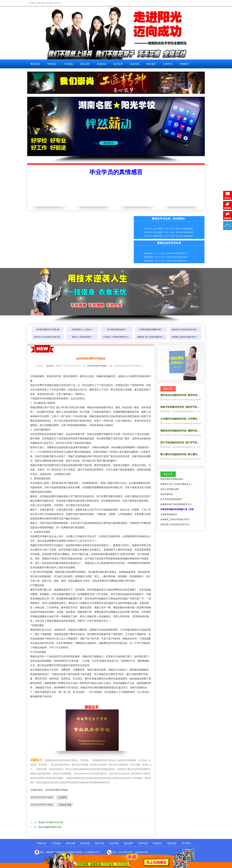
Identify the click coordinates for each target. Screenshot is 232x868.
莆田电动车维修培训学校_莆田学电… (180, 395)
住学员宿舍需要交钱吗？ (117, 330)
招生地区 (172, 843)
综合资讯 (135, 64)
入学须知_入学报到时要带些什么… (117, 337)
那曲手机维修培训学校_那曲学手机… (180, 407)
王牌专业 (168, 64)
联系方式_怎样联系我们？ (82, 337)
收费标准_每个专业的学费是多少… (151, 337)
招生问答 (85, 64)
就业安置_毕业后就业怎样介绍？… (185, 330)
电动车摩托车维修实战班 (172, 479)
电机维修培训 (167, 494)
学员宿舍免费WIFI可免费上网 (48, 330)
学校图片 (184, 64)
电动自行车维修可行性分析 (51, 822)
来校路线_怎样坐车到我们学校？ (175, 519)
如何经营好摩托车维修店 (97, 366)
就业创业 (101, 64)
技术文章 (118, 64)
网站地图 (41, 3)
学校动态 (52, 64)
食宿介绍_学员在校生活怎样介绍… (48, 337)
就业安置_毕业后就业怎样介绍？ (175, 524)
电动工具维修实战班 (170, 489)
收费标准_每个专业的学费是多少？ (177, 484)
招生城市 (49, 3)
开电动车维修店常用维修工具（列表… (178, 509)
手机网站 (32, 3)
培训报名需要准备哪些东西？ (151, 330)
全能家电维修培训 (169, 514)
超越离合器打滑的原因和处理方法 (176, 504)
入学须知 (68, 64)
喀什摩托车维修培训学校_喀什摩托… (180, 454)
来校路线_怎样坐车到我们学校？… (185, 337)
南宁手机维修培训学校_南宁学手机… (180, 443)
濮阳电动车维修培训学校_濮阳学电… (180, 431)
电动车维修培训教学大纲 (50, 827)
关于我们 (186, 843)
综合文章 (58, 3)
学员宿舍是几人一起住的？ (82, 330)
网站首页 (35, 64)
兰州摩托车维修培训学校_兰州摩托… (180, 419)
